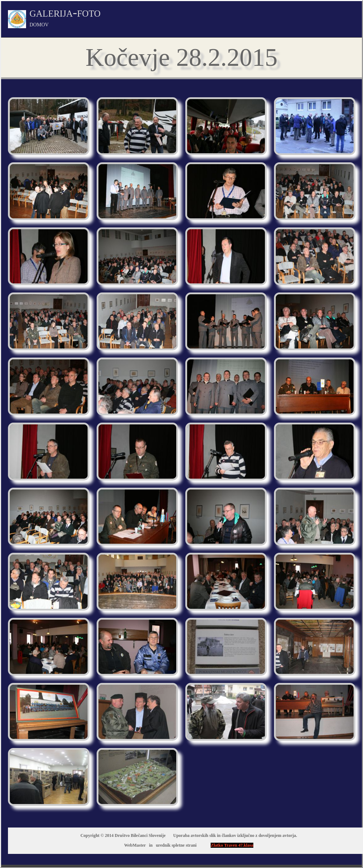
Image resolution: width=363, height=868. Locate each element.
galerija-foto (65, 17)
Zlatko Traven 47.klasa (232, 845)
